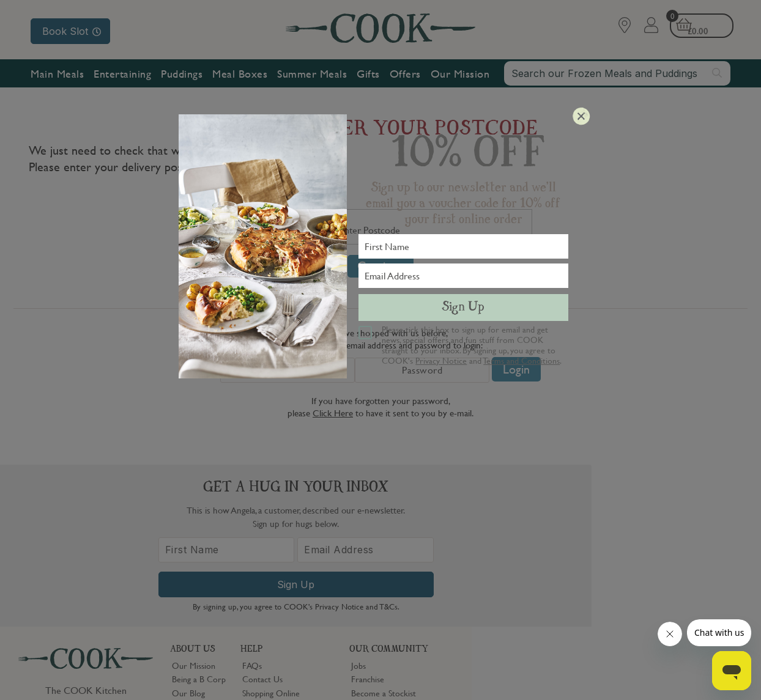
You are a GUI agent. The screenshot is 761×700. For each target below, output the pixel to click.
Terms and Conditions (522, 360)
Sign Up (463, 308)
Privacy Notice (441, 360)
